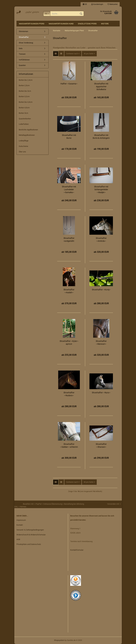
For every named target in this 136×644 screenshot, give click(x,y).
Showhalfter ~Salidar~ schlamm (69, 445)
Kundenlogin (97, 4)
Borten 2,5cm (24, 85)
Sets (21, 48)
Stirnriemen (23, 31)
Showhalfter (24, 37)
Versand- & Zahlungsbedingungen (30, 530)
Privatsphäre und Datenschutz (29, 544)
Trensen (22, 54)
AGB (18, 539)
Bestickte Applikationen (28, 130)
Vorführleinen (24, 60)
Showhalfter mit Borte (69, 137)
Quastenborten (25, 119)
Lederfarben (24, 124)
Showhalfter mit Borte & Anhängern (101, 137)
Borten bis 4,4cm (26, 102)
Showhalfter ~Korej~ (101, 290)
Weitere (105, 24)
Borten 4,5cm (24, 108)
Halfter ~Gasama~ (69, 84)
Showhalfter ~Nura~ (101, 393)
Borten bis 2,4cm (26, 80)
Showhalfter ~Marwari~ (101, 343)
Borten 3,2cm (24, 96)
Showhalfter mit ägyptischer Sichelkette (101, 87)
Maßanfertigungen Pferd (32, 24)
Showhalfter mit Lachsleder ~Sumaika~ (69, 189)
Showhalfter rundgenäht (69, 240)
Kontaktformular (77, 550)
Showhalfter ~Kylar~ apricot (69, 343)
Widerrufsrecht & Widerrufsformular (31, 535)
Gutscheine (23, 146)
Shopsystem (59, 640)
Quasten (22, 65)
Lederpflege (24, 141)
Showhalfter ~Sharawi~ (101, 445)
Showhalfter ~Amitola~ (101, 240)
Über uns (22, 152)
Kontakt (20, 525)
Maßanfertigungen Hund (61, 24)
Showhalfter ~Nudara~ (69, 394)
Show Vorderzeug (26, 43)
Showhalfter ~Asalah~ (69, 291)
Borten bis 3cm (25, 91)
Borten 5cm (23, 113)
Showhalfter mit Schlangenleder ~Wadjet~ (101, 189)
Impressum (21, 520)
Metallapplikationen (27, 135)
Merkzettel (112, 4)
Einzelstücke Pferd (87, 24)
